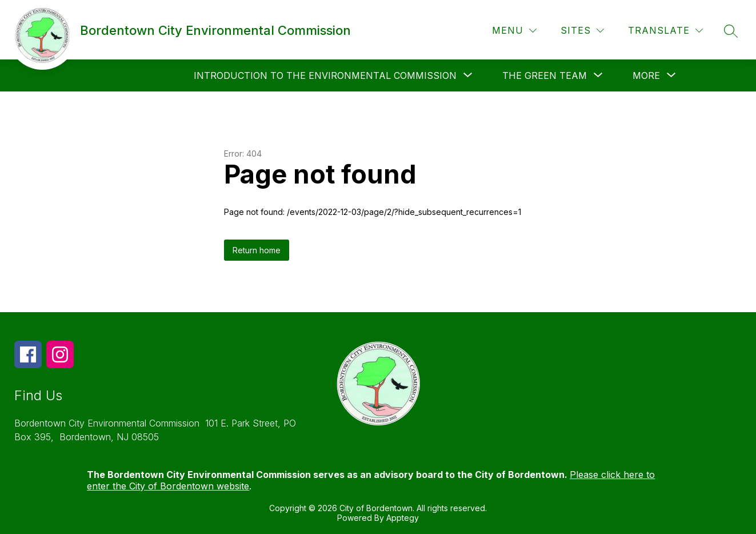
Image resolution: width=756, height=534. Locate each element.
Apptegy (403, 518)
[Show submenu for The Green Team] (545, 75)
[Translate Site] (665, 31)
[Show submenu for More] (646, 75)
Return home (257, 250)
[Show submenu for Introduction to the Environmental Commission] (325, 75)
